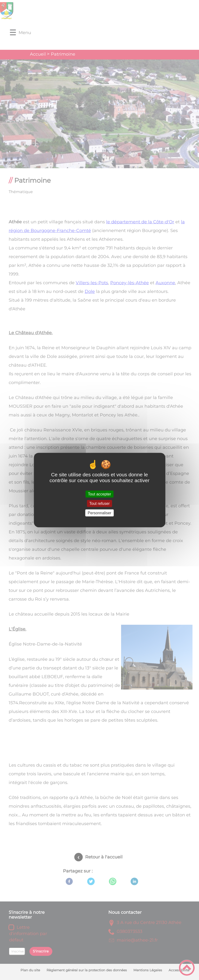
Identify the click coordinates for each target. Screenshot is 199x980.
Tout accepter (99, 494)
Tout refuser (99, 503)
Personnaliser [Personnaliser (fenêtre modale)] (100, 513)
